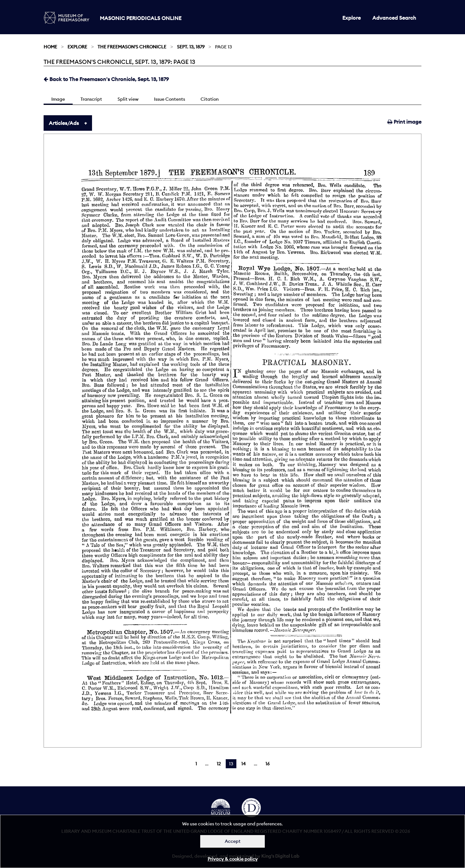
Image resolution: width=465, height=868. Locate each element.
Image (58, 99)
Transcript (91, 99)
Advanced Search (394, 18)
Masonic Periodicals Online (141, 18)
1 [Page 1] (196, 764)
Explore (351, 18)
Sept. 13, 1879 (191, 47)
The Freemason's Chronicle (132, 47)
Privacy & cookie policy (233, 859)
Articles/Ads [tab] (64, 123)
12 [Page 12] (219, 764)
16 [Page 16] (268, 764)
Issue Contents (170, 99)
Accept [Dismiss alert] (233, 841)
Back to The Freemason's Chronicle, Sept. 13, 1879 (106, 79)
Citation (210, 99)
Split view (128, 99)
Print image (404, 122)
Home (50, 47)
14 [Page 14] (243, 764)
